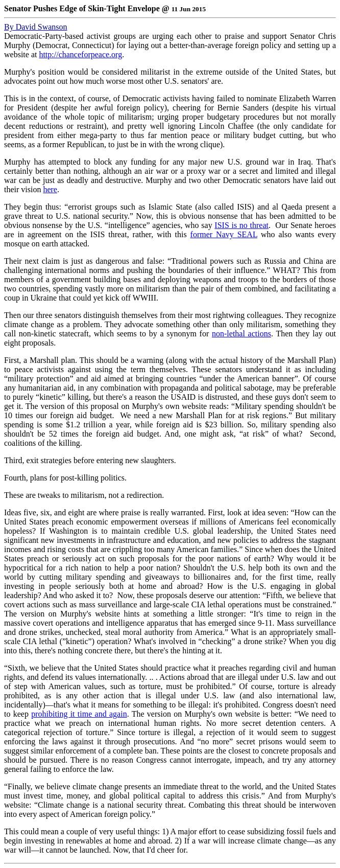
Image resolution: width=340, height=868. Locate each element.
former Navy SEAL (224, 234)
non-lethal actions (241, 334)
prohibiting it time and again (79, 714)
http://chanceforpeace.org (80, 54)
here (50, 189)
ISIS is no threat (241, 225)
